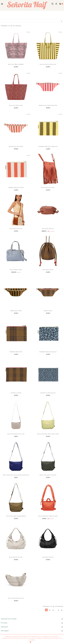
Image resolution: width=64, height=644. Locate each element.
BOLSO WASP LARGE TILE (48, 229)
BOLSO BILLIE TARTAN (48, 270)
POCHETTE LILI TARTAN (16, 393)
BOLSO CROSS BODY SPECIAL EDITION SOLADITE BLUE (16, 475)
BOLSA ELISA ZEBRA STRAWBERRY (16, 64)
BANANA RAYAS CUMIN (16, 311)
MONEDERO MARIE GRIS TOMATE (16, 188)
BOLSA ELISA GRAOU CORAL (16, 105)
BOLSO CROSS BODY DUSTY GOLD (16, 434)
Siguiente (62, 610)
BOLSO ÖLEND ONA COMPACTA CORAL (48, 516)
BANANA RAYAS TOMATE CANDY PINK (48, 105)
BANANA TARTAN (48, 311)
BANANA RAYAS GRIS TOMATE (16, 146)
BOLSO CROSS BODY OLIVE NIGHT (48, 475)
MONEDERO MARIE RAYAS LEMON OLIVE (48, 146)
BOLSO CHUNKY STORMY (16, 270)
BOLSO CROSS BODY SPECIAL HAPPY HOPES (48, 434)
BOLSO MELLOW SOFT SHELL (16, 557)
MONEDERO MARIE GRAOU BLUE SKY (48, 352)
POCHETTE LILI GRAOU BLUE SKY (48, 393)
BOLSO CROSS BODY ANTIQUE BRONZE (16, 516)
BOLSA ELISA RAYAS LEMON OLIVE (48, 64)
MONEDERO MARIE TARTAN (16, 352)
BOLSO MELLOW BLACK (48, 557)
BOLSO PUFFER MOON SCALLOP (16, 598)
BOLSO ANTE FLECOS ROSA (48, 188)
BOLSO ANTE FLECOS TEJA (16, 229)
